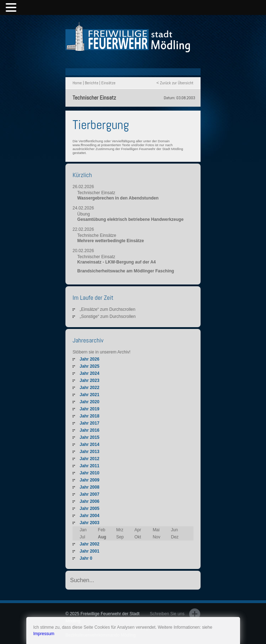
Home (77, 83)
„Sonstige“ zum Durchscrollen (108, 316)
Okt (138, 537)
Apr (138, 530)
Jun (174, 530)
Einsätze (108, 83)
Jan (83, 530)
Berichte (91, 83)
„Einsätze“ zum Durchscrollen (108, 309)
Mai (156, 530)
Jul (82, 537)
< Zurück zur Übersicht (175, 83)
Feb (102, 530)
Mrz (120, 530)
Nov (156, 537)
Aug (102, 537)
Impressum (44, 634)
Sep (120, 537)
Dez (175, 537)
